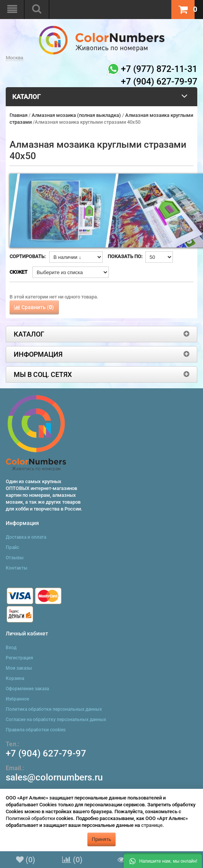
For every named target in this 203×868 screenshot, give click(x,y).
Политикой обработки (30, 818)
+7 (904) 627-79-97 (46, 753)
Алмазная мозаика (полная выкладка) (76, 115)
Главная (19, 115)
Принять (102, 839)
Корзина (15, 678)
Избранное (17, 699)
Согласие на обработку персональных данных (56, 720)
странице (152, 825)
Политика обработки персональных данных (54, 709)
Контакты (17, 568)
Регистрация (19, 658)
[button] (163, 860)
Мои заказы (19, 668)
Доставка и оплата (26, 537)
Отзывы (15, 558)
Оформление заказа (27, 689)
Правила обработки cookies (36, 730)
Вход (11, 648)
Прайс (12, 547)
